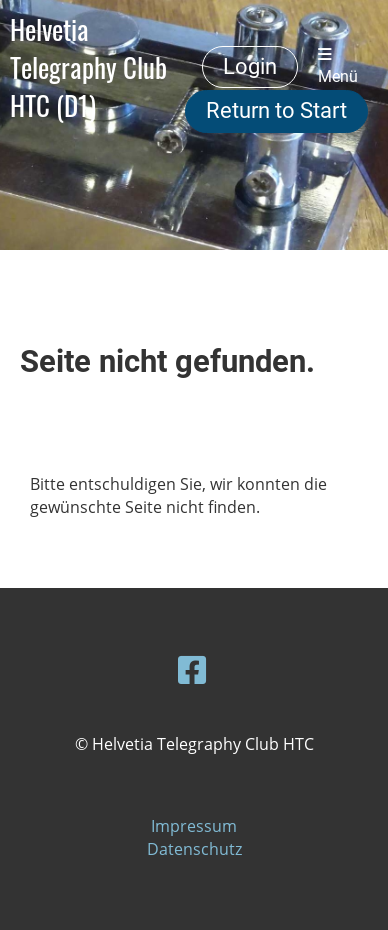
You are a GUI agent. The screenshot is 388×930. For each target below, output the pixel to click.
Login (250, 66)
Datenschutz (194, 849)
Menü (338, 66)
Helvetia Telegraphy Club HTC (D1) (88, 67)
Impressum (194, 826)
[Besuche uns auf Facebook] (192, 669)
